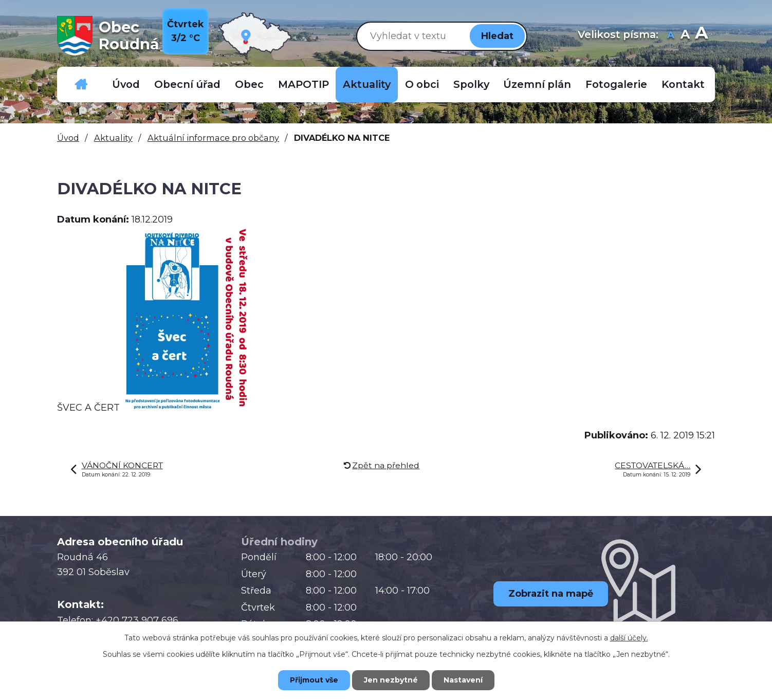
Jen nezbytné (391, 680)
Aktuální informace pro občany (213, 138)
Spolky (471, 84)
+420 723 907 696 (137, 620)
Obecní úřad (187, 84)
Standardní (685, 36)
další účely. (629, 638)
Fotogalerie (616, 84)
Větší (701, 36)
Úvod (126, 84)
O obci (422, 84)
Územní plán (537, 84)
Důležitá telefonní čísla (81, 85)
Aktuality (367, 84)
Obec (249, 84)
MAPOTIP (304, 84)
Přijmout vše (314, 680)
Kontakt (683, 84)
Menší (670, 36)
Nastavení (463, 680)
